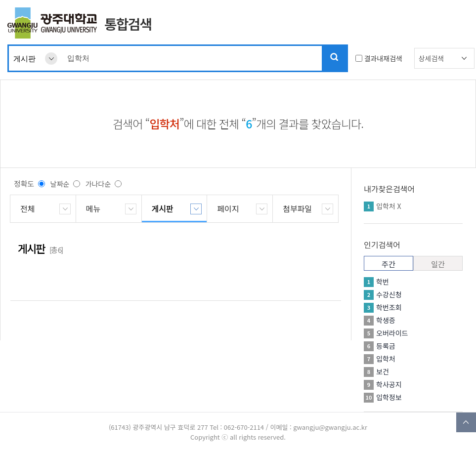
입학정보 (389, 397)
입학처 (386, 206)
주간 (389, 264)
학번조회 (389, 307)
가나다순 (98, 184)
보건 (383, 371)
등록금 (386, 346)
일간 (438, 264)
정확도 (24, 184)
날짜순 (60, 184)
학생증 (386, 320)
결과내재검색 (383, 58)
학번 (383, 282)
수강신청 (389, 294)
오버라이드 (392, 333)
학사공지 (389, 384)
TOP (466, 422)
